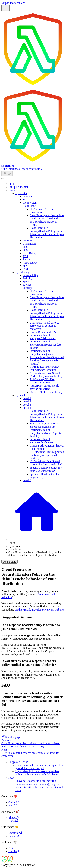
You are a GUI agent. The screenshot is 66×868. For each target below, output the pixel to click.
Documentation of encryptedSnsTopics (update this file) (45, 345)
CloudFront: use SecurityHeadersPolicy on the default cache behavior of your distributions (47, 233)
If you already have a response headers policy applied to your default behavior (37, 773)
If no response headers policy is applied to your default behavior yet (39, 767)
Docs (17, 169)
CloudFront (29, 206)
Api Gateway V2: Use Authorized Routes (42, 381)
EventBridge (30, 253)
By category (22, 272)
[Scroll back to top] (3, 179)
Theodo (14, 818)
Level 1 (27, 398)
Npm (12, 806)
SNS (25, 247)
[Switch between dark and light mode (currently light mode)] (7, 173)
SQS (25, 250)
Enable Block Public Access (45, 332)
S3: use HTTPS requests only (46, 392)
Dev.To (14, 851)
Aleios (13, 821)
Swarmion (15, 833)
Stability (27, 278)
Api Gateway (30, 263)
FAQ (11, 778)
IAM (25, 269)
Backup (27, 259)
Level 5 (27, 480)
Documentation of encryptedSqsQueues (41, 353)
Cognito (27, 241)
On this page (10, 562)
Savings (27, 285)
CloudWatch (30, 203)
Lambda (27, 196)
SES (25, 266)
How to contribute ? (31, 169)
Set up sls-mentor (18, 187)
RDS (25, 256)
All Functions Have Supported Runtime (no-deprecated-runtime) (47, 360)
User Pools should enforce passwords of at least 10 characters (44, 326)
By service (21, 193)
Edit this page (11, 737)
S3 (24, 200)
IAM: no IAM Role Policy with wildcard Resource (45, 368)
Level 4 (27, 408)
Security (27, 288)
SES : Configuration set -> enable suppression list (45, 425)
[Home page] (37, 540)
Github (14, 802)
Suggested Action (18, 762)
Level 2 (27, 401)
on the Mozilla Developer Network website (39, 610)
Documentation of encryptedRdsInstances (43, 337)
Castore (14, 836)
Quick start (8, 169)
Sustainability (30, 275)
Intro (11, 184)
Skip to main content (13, 3)
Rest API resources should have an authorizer (44, 387)
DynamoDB (29, 244)
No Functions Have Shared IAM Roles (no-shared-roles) (46, 375)
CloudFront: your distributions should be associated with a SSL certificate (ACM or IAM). (47, 220)
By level (20, 395)
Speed (26, 282)
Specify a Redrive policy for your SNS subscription (45, 469)
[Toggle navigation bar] (5, 8)
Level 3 (27, 405)
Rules (12, 190)
